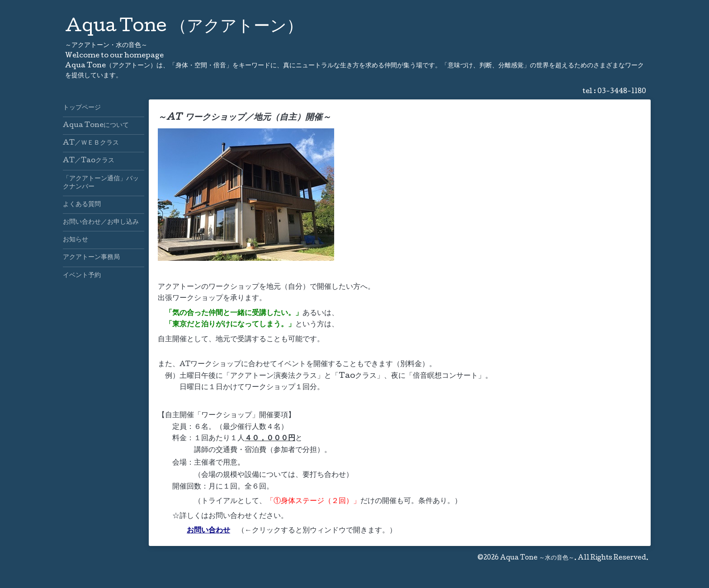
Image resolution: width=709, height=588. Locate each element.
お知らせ (76, 240)
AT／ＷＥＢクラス (91, 143)
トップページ (82, 108)
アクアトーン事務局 (91, 258)
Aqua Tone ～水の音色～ (537, 558)
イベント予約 (82, 276)
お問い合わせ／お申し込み (101, 222)
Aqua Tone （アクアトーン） (184, 28)
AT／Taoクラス (89, 161)
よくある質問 (82, 205)
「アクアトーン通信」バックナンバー (101, 183)
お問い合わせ (208, 531)
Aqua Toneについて (96, 126)
